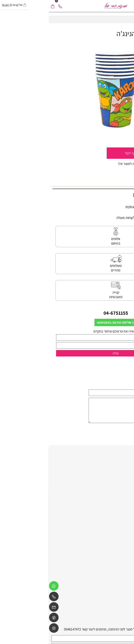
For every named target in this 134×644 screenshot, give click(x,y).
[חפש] (123, 5)
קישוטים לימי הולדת (119, 602)
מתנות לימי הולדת (120, 579)
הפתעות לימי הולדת (119, 516)
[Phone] (11, 5)
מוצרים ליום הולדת (120, 575)
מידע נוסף (125, 476)
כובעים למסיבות (121, 570)
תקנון (129, 471)
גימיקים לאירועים (121, 584)
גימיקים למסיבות (121, 539)
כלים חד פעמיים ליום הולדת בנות (110, 525)
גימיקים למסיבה (122, 598)
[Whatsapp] (5, 587)
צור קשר (127, 467)
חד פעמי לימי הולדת (119, 521)
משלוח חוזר (124, 480)
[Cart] (4, 5)
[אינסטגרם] (5, 629)
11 (122, 143)
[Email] (5, 608)
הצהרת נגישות (123, 485)
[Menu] (130, 5)
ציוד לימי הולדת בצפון (118, 512)
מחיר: (128, 143)
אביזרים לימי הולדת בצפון (115, 530)
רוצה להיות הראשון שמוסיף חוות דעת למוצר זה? (101, 164)
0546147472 (24, 629)
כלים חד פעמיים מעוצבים (115, 593)
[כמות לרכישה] (120, 153)
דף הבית (126, 458)
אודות (128, 462)
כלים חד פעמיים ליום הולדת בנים (110, 611)
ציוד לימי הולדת (122, 557)
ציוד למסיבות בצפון (119, 507)
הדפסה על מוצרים (120, 589)
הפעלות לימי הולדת (119, 561)
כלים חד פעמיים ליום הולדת (114, 503)
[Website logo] (67, 5)
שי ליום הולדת (123, 566)
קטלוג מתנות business (117, 489)
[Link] (5, 618)
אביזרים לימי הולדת (119, 534)
